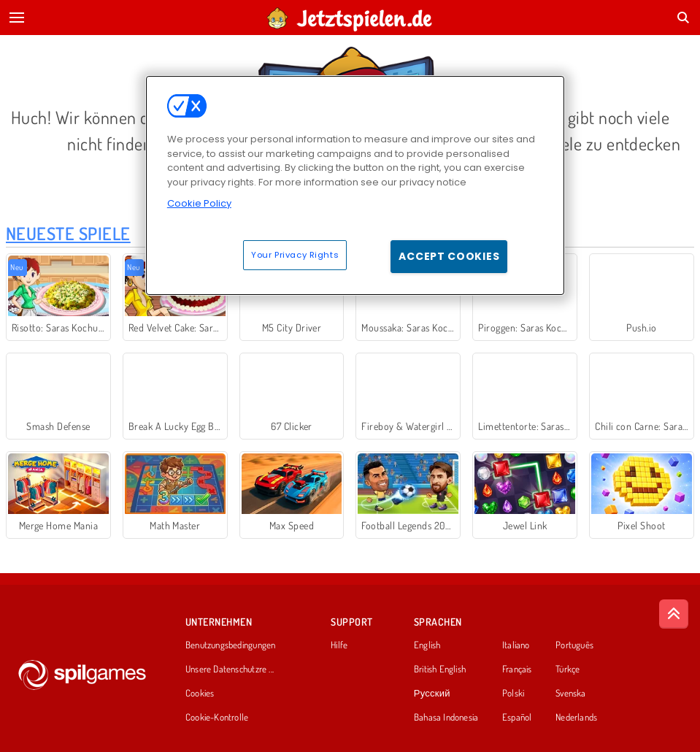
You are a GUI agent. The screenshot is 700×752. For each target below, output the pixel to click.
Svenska (571, 694)
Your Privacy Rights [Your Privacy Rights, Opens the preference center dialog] (295, 255)
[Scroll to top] (674, 614)
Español (517, 718)
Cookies (200, 694)
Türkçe (568, 669)
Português (574, 645)
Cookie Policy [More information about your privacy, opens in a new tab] (199, 203)
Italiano (516, 645)
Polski (513, 694)
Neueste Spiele (68, 233)
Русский (432, 694)
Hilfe (339, 645)
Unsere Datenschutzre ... (230, 669)
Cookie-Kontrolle (217, 718)
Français (517, 669)
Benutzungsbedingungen (231, 645)
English (427, 645)
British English (440, 669)
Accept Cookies (449, 256)
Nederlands (576, 718)
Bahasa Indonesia (446, 718)
